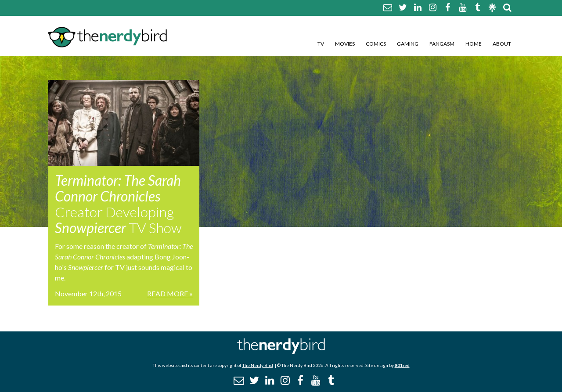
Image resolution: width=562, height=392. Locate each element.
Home (474, 44)
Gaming (408, 44)
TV (321, 44)
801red (402, 365)
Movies (345, 44)
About (502, 44)
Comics (376, 44)
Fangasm (442, 44)
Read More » (170, 293)
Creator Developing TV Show (118, 204)
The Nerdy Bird (258, 365)
